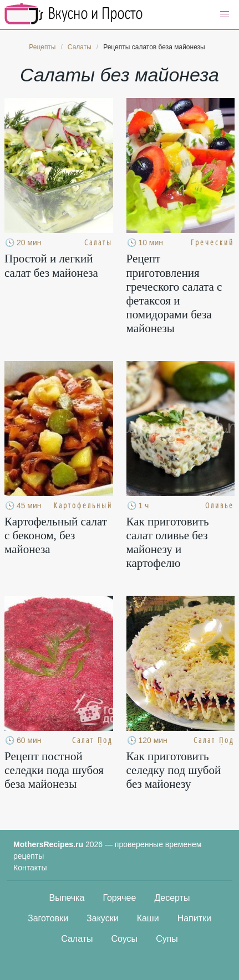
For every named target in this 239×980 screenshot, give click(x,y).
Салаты (77, 939)
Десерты (172, 898)
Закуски (103, 918)
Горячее (119, 898)
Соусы (125, 939)
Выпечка (67, 898)
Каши (148, 918)
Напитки (194, 918)
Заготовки (48, 918)
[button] (225, 14)
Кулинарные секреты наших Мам (74, 14)
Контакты (30, 868)
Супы (167, 939)
